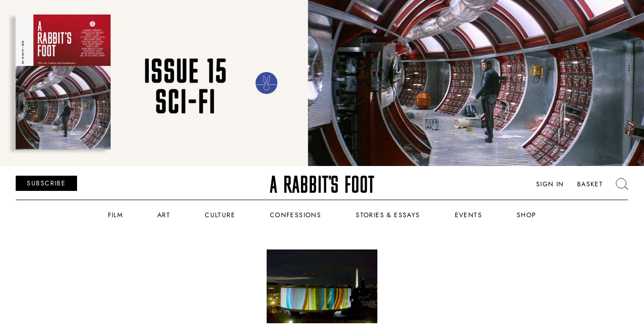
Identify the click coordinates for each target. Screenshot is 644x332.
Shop (527, 215)
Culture (220, 215)
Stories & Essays (388, 215)
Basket (590, 184)
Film (116, 215)
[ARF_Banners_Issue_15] (322, 83)
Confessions (295, 215)
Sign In (550, 184)
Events (468, 215)
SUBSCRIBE (46, 183)
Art (164, 215)
